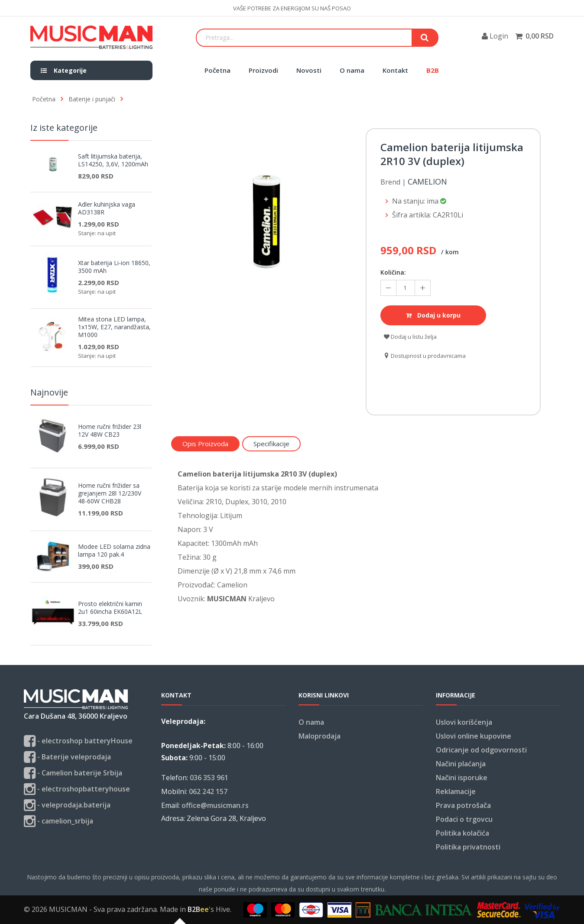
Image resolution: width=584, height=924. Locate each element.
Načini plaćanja (461, 764)
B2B (433, 70)
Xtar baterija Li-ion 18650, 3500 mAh (114, 267)
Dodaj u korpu (433, 315)
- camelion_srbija (58, 821)
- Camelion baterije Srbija (73, 773)
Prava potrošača (463, 805)
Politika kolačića (462, 833)
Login (495, 36)
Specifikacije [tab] (271, 444)
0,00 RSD (540, 36)
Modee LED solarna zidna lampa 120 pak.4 (114, 551)
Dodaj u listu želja (410, 337)
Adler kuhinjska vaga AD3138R (107, 208)
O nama (352, 70)
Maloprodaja (320, 736)
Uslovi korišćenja (464, 722)
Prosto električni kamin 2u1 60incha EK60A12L (110, 608)
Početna (217, 70)
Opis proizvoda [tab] (205, 444)
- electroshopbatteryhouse (77, 789)
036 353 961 (209, 778)
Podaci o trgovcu (464, 819)
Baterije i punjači (92, 99)
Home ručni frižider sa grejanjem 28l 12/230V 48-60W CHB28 (110, 493)
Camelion (427, 182)
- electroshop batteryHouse (78, 741)
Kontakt (395, 70)
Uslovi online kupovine (474, 736)
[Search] (304, 38)
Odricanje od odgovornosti (481, 750)
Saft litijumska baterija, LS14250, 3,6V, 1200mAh (113, 160)
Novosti (309, 70)
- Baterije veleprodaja (67, 757)
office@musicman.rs (215, 805)
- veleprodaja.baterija (67, 805)
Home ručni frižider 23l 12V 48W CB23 (110, 431)
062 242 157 (208, 791)
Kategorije (64, 70)
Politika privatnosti (468, 847)
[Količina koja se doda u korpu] (406, 288)
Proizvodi (263, 70)
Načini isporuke (462, 778)
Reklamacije (456, 791)
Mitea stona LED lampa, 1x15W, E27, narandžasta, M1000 (114, 327)
